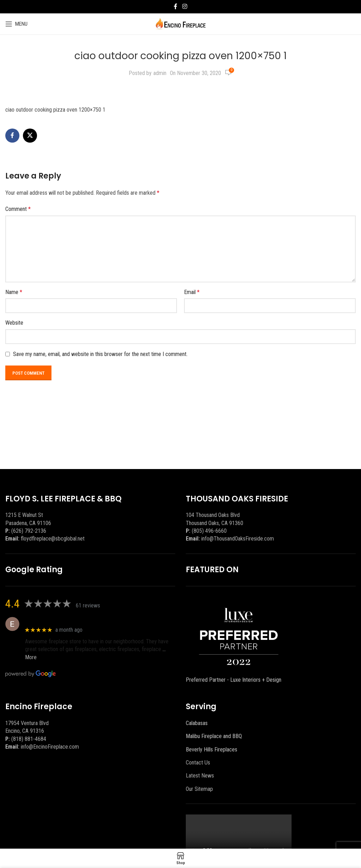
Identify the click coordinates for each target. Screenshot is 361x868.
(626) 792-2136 (29, 531)
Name (14, 292)
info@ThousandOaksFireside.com (238, 539)
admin (160, 73)
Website (14, 323)
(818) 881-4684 (29, 739)
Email (192, 292)
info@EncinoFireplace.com (50, 747)
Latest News (200, 776)
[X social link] (30, 136)
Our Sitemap (199, 789)
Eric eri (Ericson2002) (51, 620)
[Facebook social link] (176, 7)
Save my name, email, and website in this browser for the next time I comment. (100, 354)
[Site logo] (181, 23)
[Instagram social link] (185, 7)
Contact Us (198, 763)
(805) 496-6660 (209, 531)
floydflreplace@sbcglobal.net (53, 539)
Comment (18, 209)
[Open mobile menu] (16, 24)
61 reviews (88, 605)
